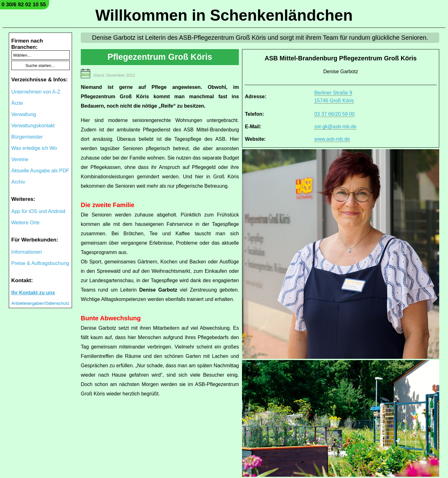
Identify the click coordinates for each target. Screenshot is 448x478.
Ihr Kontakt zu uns (33, 293)
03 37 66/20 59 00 (335, 114)
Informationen (27, 252)
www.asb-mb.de (332, 139)
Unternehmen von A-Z (36, 92)
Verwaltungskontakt (33, 126)
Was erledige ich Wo (34, 148)
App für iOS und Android (38, 211)
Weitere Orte (25, 223)
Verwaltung (24, 114)
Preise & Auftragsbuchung (40, 263)
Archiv (18, 182)
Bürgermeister (27, 137)
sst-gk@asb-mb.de (335, 127)
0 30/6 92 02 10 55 (24, 5)
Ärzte (17, 103)
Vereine (20, 159)
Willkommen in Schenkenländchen (224, 15)
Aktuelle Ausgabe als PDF (40, 171)
